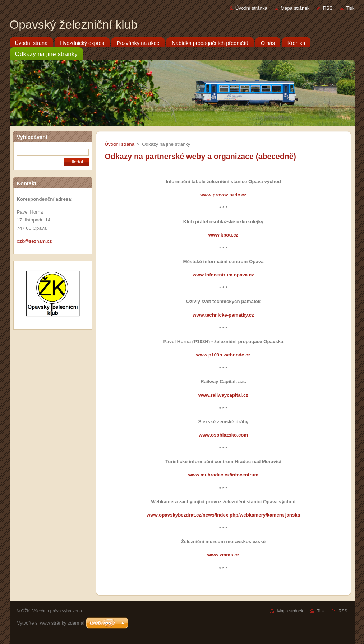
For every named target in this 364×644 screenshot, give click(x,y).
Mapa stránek (295, 8)
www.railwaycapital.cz (223, 395)
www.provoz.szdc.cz (223, 195)
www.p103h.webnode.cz (223, 355)
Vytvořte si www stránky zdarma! (51, 623)
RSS (328, 8)
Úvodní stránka (251, 8)
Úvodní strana (120, 144)
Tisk (350, 8)
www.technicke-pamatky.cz (223, 315)
